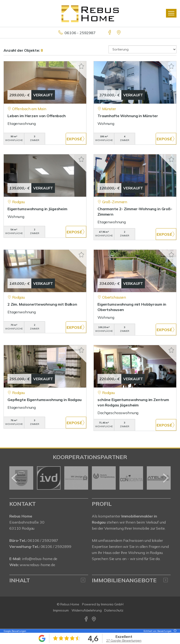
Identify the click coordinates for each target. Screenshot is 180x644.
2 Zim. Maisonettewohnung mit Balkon (42, 304)
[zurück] (15, 478)
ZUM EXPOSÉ (76, 139)
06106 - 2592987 (80, 33)
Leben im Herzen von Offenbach (37, 116)
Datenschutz (114, 610)
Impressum (61, 610)
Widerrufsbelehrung (87, 610)
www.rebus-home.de (37, 565)
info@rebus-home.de (40, 559)
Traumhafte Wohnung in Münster (128, 116)
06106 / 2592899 (56, 546)
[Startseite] (90, 13)
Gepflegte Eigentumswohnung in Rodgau (45, 400)
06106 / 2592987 (43, 540)
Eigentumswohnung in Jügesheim (37, 209)
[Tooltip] (174, 631)
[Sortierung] (142, 49)
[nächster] (165, 478)
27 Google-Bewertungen (124, 640)
